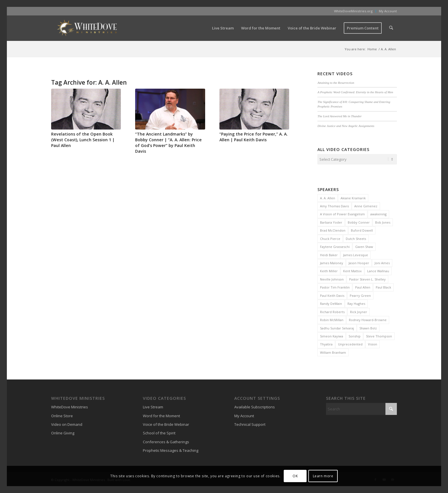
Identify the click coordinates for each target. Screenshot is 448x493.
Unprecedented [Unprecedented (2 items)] (350, 343)
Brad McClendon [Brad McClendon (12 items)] (333, 229)
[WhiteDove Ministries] (87, 28)
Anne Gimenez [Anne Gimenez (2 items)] (366, 205)
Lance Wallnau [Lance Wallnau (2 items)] (378, 270)
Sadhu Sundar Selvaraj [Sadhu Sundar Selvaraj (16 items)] (337, 327)
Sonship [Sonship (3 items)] (355, 335)
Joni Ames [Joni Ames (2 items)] (382, 262)
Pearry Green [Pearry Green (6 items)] (360, 295)
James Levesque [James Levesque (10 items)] (356, 254)
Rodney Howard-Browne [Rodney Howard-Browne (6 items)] (368, 319)
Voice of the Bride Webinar (166, 424)
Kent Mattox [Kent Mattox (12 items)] (352, 270)
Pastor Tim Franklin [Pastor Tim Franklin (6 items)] (335, 286)
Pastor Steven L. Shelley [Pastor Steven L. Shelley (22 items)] (367, 278)
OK (295, 476)
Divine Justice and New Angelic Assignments (346, 126)
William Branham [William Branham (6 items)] (333, 352)
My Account (388, 11)
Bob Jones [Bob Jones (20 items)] (383, 221)
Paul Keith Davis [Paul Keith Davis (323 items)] (332, 295)
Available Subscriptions (255, 406)
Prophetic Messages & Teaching (171, 450)
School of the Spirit (159, 432)
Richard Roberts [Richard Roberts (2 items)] (332, 311)
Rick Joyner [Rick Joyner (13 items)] (359, 311)
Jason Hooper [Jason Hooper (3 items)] (359, 262)
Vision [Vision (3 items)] (373, 343)
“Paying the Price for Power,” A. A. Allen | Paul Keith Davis (254, 137)
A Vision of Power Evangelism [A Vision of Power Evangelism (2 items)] (342, 213)
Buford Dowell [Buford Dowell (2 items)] (362, 229)
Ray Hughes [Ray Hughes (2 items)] (356, 303)
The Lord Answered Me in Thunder (340, 116)
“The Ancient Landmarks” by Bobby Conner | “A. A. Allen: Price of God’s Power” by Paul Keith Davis (168, 143)
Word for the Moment (161, 415)
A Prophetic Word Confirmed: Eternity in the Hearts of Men (355, 92)
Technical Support (250, 424)
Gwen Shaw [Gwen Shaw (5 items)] (364, 246)
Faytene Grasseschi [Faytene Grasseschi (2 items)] (335, 246)
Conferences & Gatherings (166, 441)
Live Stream (153, 406)
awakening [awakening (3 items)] (378, 213)
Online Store (62, 415)
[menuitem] (354, 11)
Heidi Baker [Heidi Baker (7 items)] (329, 254)
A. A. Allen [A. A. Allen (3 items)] (328, 197)
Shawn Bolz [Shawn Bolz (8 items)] (368, 327)
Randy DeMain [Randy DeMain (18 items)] (331, 303)
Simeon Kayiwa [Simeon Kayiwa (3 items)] (332, 335)
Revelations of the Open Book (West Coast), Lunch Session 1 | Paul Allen (83, 140)
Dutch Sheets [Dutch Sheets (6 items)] (356, 238)
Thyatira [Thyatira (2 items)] (326, 343)
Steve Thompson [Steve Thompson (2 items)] (379, 335)
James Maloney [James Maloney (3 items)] (332, 262)
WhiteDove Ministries (70, 406)
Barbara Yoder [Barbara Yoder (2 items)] (331, 221)
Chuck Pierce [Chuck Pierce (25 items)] (330, 238)
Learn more (323, 476)
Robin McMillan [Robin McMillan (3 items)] (332, 319)
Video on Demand (67, 424)
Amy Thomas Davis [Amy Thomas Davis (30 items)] (334, 205)
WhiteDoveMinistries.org (353, 11)
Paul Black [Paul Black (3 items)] (383, 286)
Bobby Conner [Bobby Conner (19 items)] (359, 221)
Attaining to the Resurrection (336, 83)
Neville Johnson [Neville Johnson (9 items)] (332, 278)
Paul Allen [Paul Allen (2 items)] (363, 286)
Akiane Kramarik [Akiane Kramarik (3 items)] (353, 197)
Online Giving (63, 432)
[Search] (391, 28)
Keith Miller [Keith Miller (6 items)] (329, 270)
